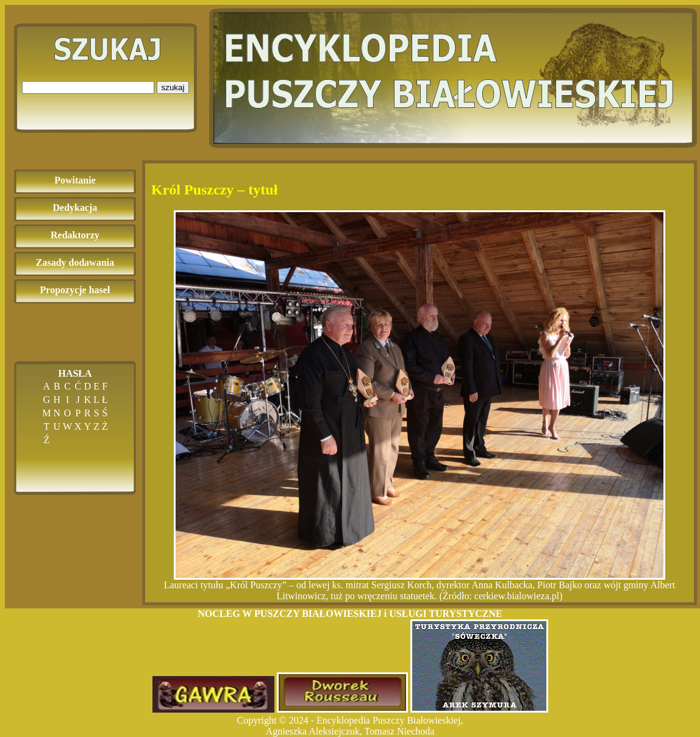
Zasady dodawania (75, 262)
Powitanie (75, 180)
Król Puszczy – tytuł (214, 190)
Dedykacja (75, 208)
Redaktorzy (75, 235)
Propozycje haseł (75, 290)
